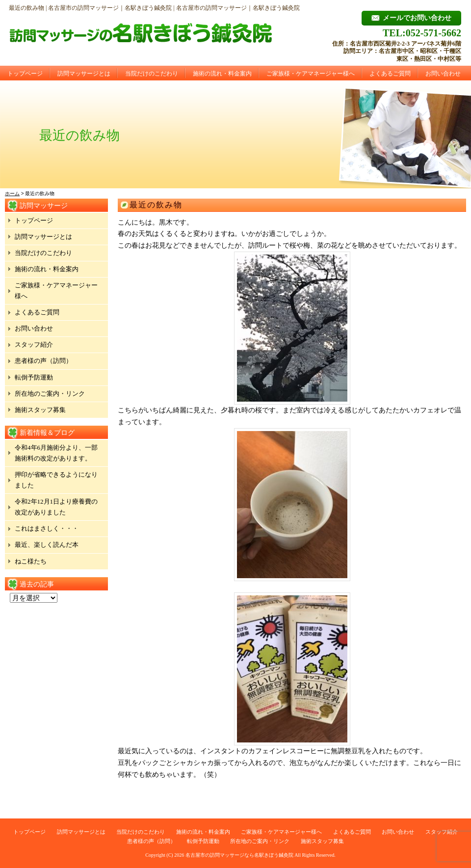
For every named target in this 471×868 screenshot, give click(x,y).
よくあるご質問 (390, 74)
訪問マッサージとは (84, 74)
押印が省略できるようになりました (56, 480)
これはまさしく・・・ (47, 528)
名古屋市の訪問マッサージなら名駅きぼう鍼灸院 (239, 855)
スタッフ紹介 (34, 345)
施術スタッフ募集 (40, 410)
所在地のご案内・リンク (50, 394)
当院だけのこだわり (152, 74)
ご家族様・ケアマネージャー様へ (311, 74)
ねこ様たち (31, 561)
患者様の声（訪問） (43, 361)
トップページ (25, 74)
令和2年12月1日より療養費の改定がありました (56, 507)
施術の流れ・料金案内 (222, 74)
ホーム (12, 193)
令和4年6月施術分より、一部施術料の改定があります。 (56, 453)
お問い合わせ (443, 74)
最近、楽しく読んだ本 (47, 545)
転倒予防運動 (34, 377)
